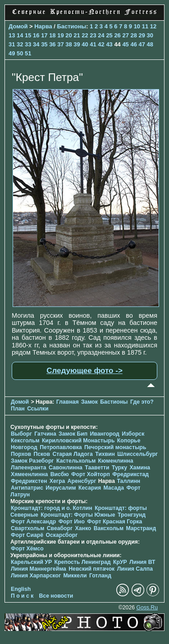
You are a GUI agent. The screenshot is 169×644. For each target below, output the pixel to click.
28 (133, 35)
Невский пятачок (91, 569)
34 (36, 44)
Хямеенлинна (29, 474)
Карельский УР (31, 562)
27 (125, 35)
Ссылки (38, 409)
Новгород (24, 447)
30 (150, 35)
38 (69, 44)
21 (77, 35)
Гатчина (45, 434)
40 (85, 44)
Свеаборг (60, 528)
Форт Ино (72, 522)
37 (60, 44)
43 (109, 44)
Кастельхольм (76, 461)
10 (137, 26)
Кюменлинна (116, 461)
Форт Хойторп (91, 474)
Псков (42, 454)
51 (28, 53)
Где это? (142, 402)
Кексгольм (25, 441)
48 (150, 44)
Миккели (75, 576)
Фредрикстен (29, 481)
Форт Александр (33, 522)
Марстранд (141, 528)
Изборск (133, 434)
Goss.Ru (147, 608)
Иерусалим (61, 488)
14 (20, 35)
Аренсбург (82, 481)
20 (69, 35)
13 (12, 35)
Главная (68, 402)
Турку (119, 468)
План (18, 409)
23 (93, 35)
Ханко (83, 528)
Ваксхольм (109, 528)
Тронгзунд (132, 515)
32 (20, 44)
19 (60, 35)
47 (142, 44)
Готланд (100, 576)
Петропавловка (61, 447)
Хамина (140, 468)
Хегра (57, 481)
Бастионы (71, 26)
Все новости (56, 596)
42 (101, 44)
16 (36, 35)
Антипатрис (27, 488)
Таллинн (128, 481)
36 (52, 44)
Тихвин (105, 454)
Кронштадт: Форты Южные (78, 515)
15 (28, 35)
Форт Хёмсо (27, 549)
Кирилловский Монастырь (78, 441)
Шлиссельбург (137, 454)
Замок (89, 402)
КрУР (120, 562)
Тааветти (97, 468)
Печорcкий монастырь (115, 447)
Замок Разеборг (32, 461)
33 (28, 44)
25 (109, 35)
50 (20, 53)
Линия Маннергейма (39, 569)
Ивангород (105, 434)
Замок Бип (73, 434)
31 (12, 44)
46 (133, 44)
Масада (113, 488)
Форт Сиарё (27, 535)
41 (93, 44)
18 (52, 35)
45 (125, 44)
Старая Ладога (72, 454)
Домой (18, 26)
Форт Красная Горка (114, 522)
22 (85, 35)
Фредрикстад (130, 474)
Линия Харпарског (36, 576)
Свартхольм (27, 528)
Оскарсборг (62, 535)
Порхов (21, 454)
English (21, 589)
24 (101, 35)
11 (145, 26)
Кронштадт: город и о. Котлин (52, 508)
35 (44, 44)
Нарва (43, 26)
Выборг (21, 434)
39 (77, 44)
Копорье (129, 441)
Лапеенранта (29, 468)
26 (117, 35)
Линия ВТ (142, 562)
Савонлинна (66, 468)
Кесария (90, 488)
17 (44, 35)
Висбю (60, 474)
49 (12, 53)
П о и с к (22, 596)
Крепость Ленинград (83, 562)
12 (153, 26)
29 (142, 35)
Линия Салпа (135, 569)
